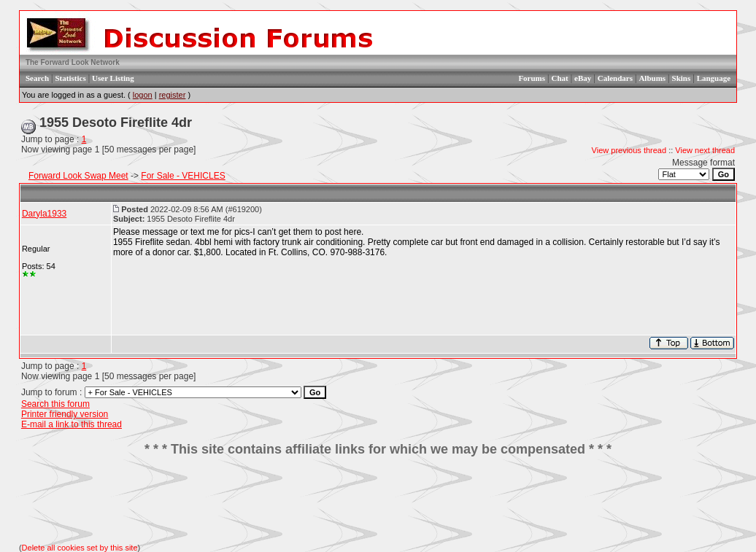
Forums (532, 78)
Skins (682, 78)
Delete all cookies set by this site (80, 548)
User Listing (113, 78)
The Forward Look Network (73, 62)
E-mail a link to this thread (72, 424)
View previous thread (629, 150)
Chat (559, 78)
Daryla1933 (44, 214)
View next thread (705, 150)
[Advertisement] (378, 500)
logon (143, 95)
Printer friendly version (65, 414)
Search (37, 78)
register (173, 95)
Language (714, 78)
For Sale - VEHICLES (183, 176)
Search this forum (55, 404)
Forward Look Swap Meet (78, 176)
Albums (652, 78)
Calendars (615, 78)
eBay (583, 78)
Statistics (71, 78)
